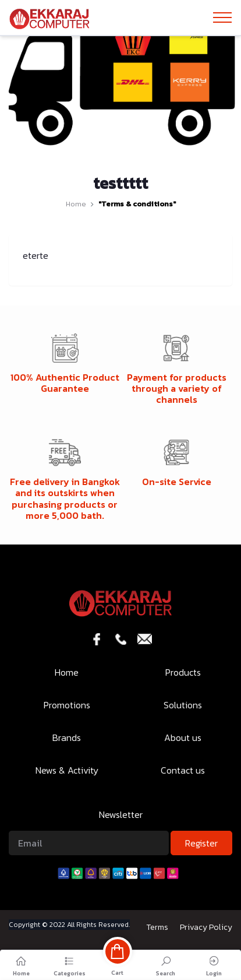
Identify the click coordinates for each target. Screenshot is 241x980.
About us (183, 737)
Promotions (67, 705)
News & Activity (67, 770)
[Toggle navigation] (222, 17)
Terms (157, 927)
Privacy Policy (206, 927)
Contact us (183, 770)
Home (76, 204)
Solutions (183, 705)
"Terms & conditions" (137, 204)
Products (183, 672)
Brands (67, 737)
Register (201, 843)
